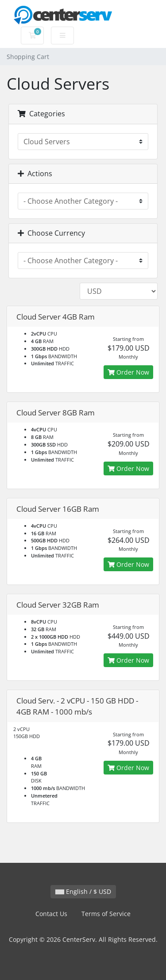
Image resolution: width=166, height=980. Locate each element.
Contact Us (51, 914)
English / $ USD (83, 891)
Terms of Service (106, 914)
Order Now (128, 372)
